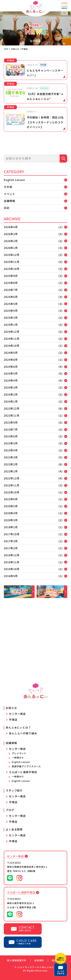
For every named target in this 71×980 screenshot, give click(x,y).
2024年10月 (12, 346)
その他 (8, 187)
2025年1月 (11, 325)
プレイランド (19, 753)
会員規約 (39, 960)
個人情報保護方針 (17, 960)
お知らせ (11, 708)
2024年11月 (12, 339)
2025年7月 (11, 290)
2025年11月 (12, 262)
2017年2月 (11, 548)
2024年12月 (12, 332)
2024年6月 (11, 367)
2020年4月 (11, 513)
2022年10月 (12, 492)
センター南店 (17, 714)
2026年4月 (11, 227)
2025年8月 (11, 283)
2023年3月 (11, 457)
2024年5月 (11, 374)
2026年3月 (11, 234)
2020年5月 (11, 506)
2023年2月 (11, 464)
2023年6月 (11, 436)
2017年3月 (11, 541)
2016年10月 (12, 569)
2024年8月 (11, 360)
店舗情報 (9, 201)
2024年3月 (11, 388)
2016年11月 (12, 562)
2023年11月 (12, 416)
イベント (9, 194)
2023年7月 (11, 430)
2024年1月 (11, 402)
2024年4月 (11, 381)
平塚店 (13, 720)
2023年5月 (11, 443)
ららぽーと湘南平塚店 (23, 772)
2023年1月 (11, 471)
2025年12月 (12, 255)
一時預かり (18, 758)
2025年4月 (11, 311)
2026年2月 (11, 241)
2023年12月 (12, 409)
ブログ (10, 810)
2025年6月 (11, 297)
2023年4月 (11, 450)
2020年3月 (11, 520)
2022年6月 (11, 499)
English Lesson (14, 180)
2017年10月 (12, 534)
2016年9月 (11, 576)
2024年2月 (11, 395)
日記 (7, 208)
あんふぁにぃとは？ (18, 727)
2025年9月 (11, 276)
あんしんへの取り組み (23, 733)
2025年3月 (11, 318)
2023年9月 (11, 423)
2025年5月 (11, 304)
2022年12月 (12, 478)
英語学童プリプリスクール (26, 766)
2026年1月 (11, 248)
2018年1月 (11, 527)
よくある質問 (14, 829)
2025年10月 (12, 269)
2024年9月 (11, 353)
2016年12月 (12, 555)
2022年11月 (12, 485)
